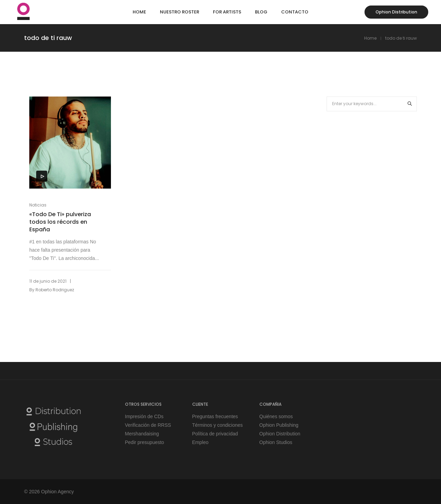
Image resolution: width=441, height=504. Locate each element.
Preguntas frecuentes (215, 416)
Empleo (200, 442)
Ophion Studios (276, 442)
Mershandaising (142, 434)
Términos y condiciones (218, 425)
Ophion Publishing (279, 425)
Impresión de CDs (144, 416)
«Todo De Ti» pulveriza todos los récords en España (60, 222)
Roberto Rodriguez (55, 290)
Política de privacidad (215, 434)
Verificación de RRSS (148, 425)
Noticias (38, 205)
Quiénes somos (276, 416)
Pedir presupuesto (145, 442)
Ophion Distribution (396, 12)
